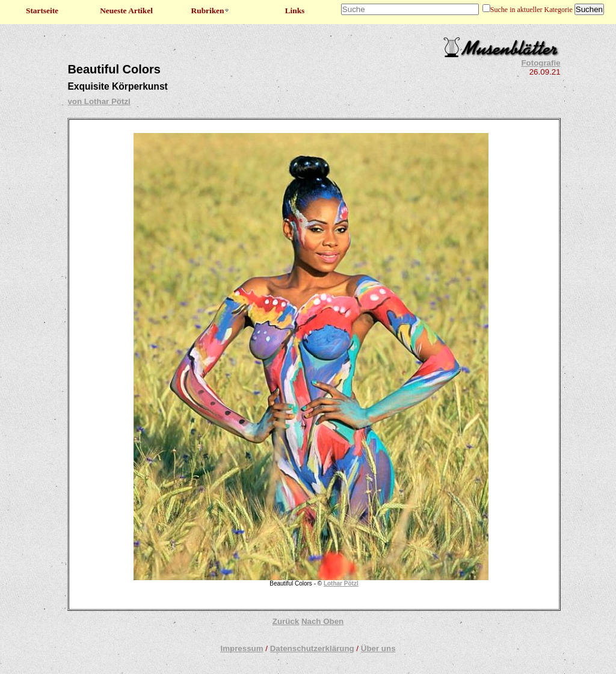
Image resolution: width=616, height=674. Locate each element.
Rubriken (211, 11)
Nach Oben (322, 621)
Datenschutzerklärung (312, 648)
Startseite (42, 11)
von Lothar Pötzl (99, 101)
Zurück (286, 621)
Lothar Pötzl (341, 583)
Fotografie (541, 63)
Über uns (378, 648)
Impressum (242, 648)
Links (295, 11)
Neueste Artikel (126, 11)
